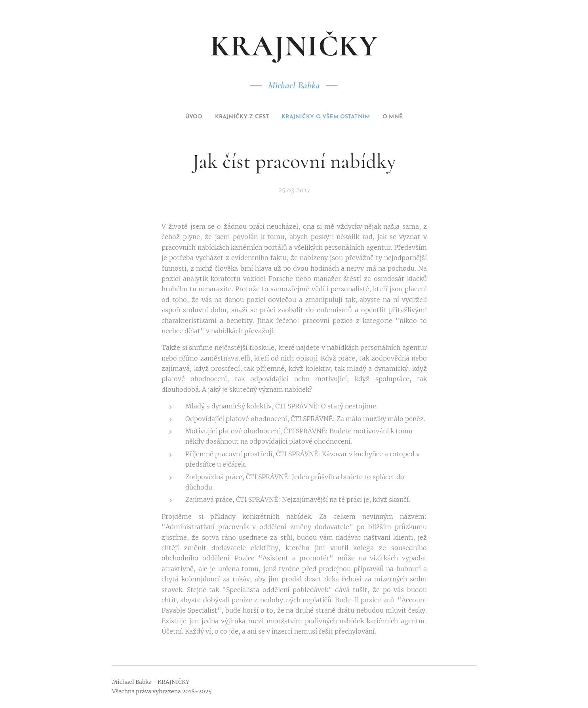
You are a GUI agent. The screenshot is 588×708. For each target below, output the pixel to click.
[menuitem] (179, 117)
